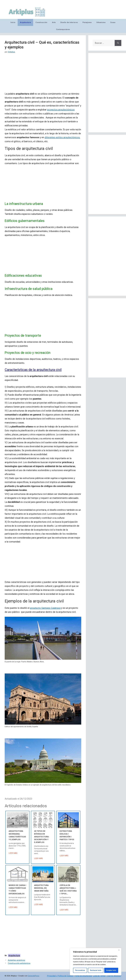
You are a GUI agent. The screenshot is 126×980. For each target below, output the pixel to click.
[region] (96, 962)
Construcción (41, 22)
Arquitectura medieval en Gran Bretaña (41, 888)
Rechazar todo (96, 970)
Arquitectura (25, 22)
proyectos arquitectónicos (61, 110)
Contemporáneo (63, 29)
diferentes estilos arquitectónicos (62, 137)
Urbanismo (101, 22)
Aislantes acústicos (16, 960)
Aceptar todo (111, 970)
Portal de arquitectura (83, 976)
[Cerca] (119, 950)
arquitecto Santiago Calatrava (45, 608)
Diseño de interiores (69, 22)
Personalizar (80, 970)
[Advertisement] (43, 74)
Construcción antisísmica (19, 963)
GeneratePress (34, 976)
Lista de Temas (99, 976)
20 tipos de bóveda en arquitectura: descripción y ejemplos (42, 837)
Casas (113, 22)
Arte (54, 22)
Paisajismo (87, 22)
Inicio (13, 22)
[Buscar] (118, 43)
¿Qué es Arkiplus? (114, 976)
